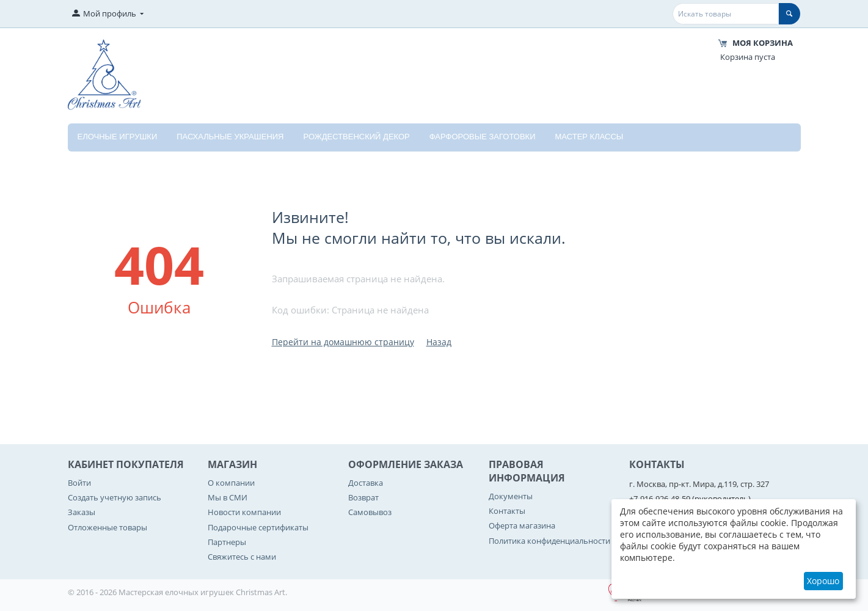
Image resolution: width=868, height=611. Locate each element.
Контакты (507, 511)
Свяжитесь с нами (242, 557)
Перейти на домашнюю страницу (343, 342)
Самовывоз (370, 512)
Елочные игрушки (118, 137)
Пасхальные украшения (230, 137)
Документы (511, 496)
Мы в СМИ (228, 497)
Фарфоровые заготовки (483, 137)
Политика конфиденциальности (549, 541)
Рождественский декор (357, 137)
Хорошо (823, 581)
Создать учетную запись (115, 497)
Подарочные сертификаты (258, 527)
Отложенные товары (108, 527)
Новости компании (244, 512)
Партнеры (227, 542)
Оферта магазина (522, 525)
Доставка (366, 483)
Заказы (82, 512)
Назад (439, 342)
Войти (79, 483)
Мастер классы (589, 137)
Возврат (363, 497)
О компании (231, 483)
